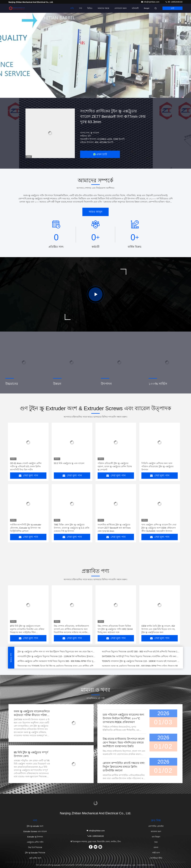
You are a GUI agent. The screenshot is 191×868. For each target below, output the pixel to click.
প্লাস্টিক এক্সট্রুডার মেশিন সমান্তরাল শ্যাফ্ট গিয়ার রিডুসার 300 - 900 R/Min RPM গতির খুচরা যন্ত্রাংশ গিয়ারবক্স (57, 662)
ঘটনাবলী (135, 8)
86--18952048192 (174, 2)
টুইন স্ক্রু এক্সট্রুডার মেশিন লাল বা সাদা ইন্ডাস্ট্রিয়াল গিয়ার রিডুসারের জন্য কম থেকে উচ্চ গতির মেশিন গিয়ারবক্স (57, 652)
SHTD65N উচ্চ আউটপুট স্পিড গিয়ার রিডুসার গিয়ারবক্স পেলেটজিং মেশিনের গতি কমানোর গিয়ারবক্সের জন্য (141, 657)
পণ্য (81, 8)
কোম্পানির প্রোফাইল (156, 826)
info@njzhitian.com (150, 2)
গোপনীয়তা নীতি (156, 858)
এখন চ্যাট (100, 154)
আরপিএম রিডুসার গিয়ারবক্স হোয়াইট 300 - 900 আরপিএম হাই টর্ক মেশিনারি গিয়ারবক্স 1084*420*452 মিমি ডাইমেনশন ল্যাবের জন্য (141, 652)
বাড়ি (72, 8)
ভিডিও (90, 8)
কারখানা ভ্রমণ (156, 831)
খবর (156, 842)
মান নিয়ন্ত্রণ (156, 837)
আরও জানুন (96, 212)
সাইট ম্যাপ (156, 853)
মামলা (156, 847)
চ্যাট (173, 8)
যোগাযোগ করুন (121, 8)
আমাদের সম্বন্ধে (103, 8)
